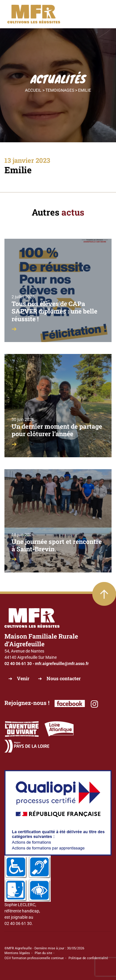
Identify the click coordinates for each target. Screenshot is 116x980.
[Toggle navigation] (100, 14)
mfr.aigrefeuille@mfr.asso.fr (62, 664)
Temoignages (60, 90)
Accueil (33, 90)
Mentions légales (17, 953)
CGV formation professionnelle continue (34, 958)
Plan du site (43, 953)
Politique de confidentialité (88, 958)
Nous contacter (64, 678)
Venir (23, 678)
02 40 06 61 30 (18, 664)
